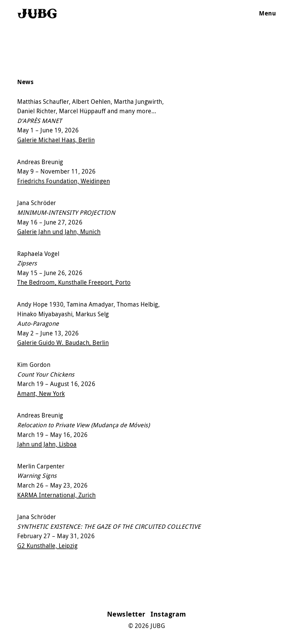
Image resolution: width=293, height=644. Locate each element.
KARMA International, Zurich (57, 495)
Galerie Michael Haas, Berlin (56, 140)
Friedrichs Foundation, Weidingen (64, 181)
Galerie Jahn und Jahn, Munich (59, 232)
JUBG (158, 626)
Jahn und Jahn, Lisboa (47, 444)
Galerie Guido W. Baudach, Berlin (63, 343)
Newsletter (126, 614)
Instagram (168, 614)
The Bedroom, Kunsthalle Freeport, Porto (74, 282)
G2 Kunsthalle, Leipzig (47, 546)
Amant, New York (41, 393)
